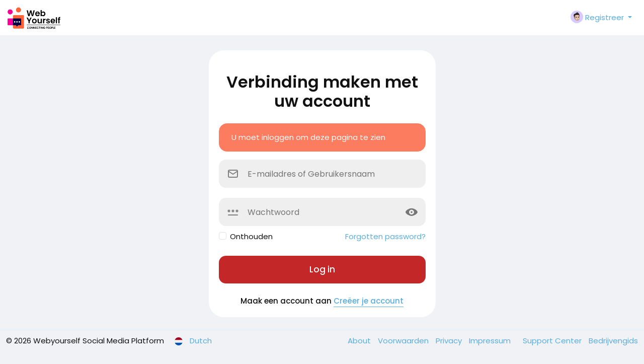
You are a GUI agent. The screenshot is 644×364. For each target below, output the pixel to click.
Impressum (491, 341)
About (360, 341)
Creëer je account (369, 301)
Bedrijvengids (613, 341)
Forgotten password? (385, 236)
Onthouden (251, 236)
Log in (322, 269)
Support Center (553, 341)
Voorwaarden (404, 341)
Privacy (450, 341)
